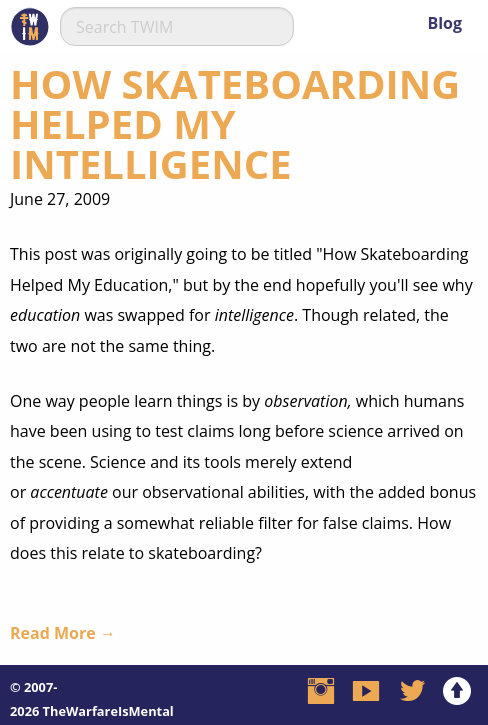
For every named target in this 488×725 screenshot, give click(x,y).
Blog (444, 23)
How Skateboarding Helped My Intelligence (235, 123)
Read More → (63, 633)
